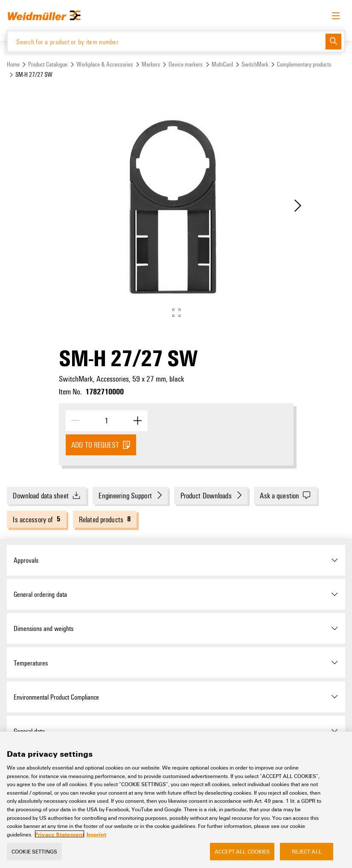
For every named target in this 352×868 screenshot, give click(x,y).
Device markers (186, 64)
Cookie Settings (34, 857)
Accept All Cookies (242, 857)
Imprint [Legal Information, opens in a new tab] (96, 840)
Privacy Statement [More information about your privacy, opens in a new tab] (60, 840)
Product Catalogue (48, 64)
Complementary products (304, 64)
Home (13, 64)
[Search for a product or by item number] (166, 41)
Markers (151, 64)
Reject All (307, 857)
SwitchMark (255, 64)
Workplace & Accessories (105, 64)
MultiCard (222, 64)
